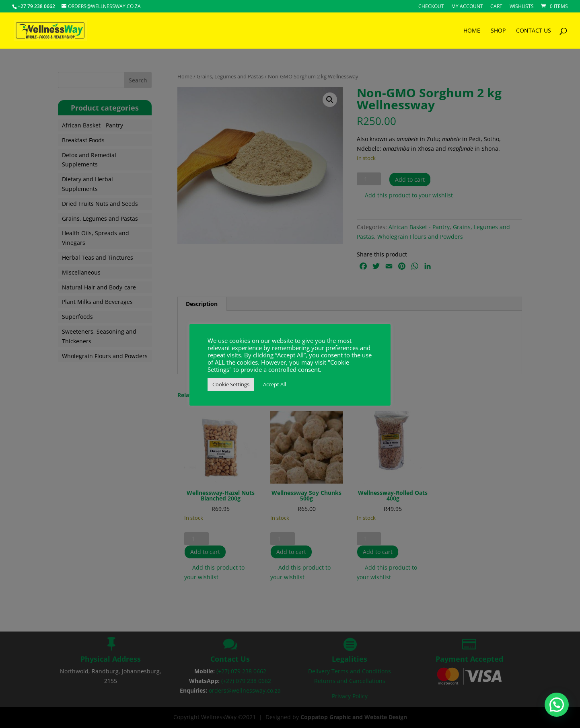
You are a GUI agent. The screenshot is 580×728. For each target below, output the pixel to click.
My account (467, 7)
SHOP (498, 31)
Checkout (431, 7)
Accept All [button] (275, 384)
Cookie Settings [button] (231, 384)
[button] (557, 706)
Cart (496, 7)
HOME (472, 31)
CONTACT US (534, 31)
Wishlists (522, 7)
